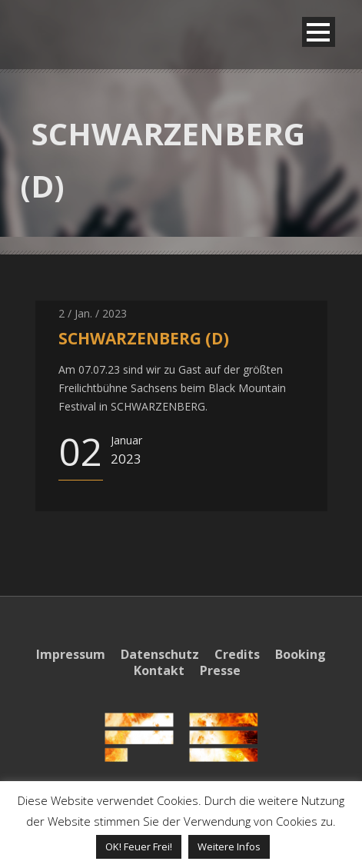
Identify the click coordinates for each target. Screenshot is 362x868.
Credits (237, 654)
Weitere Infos (229, 846)
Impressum (71, 654)
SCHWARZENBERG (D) (144, 338)
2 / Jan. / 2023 (93, 313)
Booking (301, 654)
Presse (220, 670)
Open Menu (319, 32)
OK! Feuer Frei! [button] (139, 846)
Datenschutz (160, 654)
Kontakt (159, 670)
